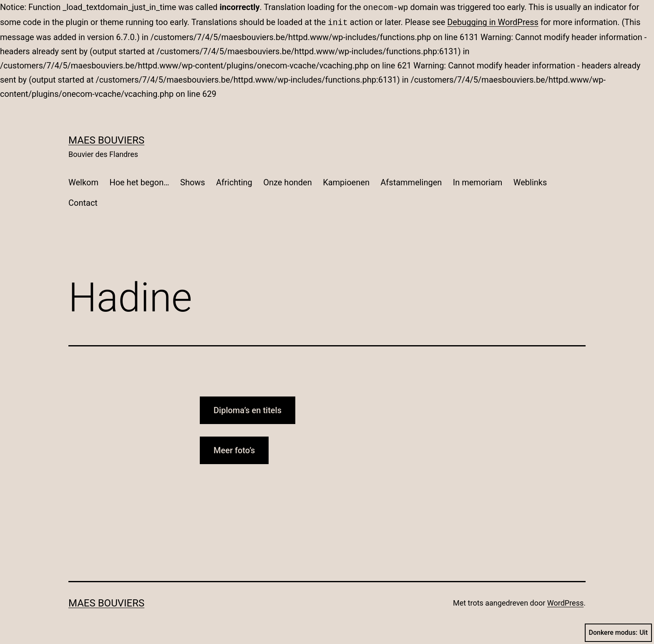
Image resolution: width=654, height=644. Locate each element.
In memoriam (478, 181)
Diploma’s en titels (248, 409)
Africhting (234, 181)
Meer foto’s (234, 449)
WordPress (565, 601)
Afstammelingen (411, 181)
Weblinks (530, 181)
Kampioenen (346, 181)
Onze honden (288, 181)
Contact (83, 201)
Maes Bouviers (106, 139)
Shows (193, 181)
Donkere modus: (619, 633)
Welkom (83, 181)
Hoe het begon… (139, 181)
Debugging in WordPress (493, 21)
